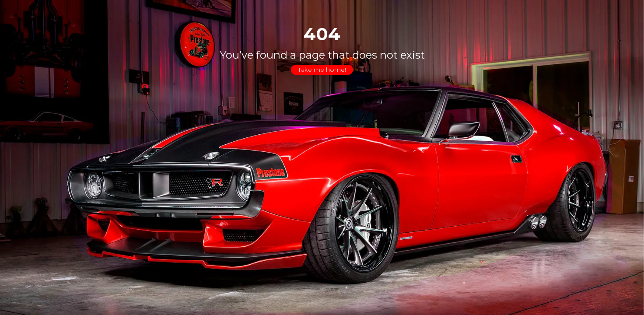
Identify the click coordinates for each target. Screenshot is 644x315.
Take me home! (322, 70)
